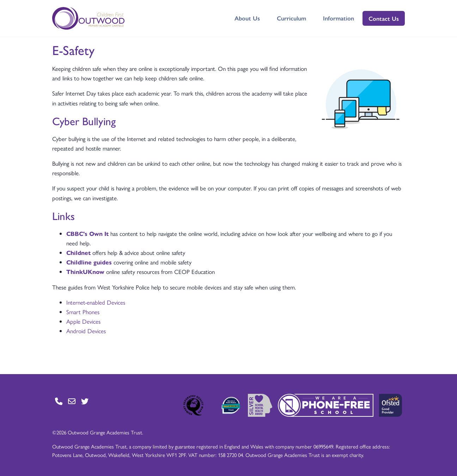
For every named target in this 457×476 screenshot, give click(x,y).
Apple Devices (83, 321)
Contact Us (384, 18)
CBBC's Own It (87, 233)
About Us (247, 18)
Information (339, 18)
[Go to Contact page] (59, 401)
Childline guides (89, 262)
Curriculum (291, 18)
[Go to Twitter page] (85, 401)
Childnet (78, 252)
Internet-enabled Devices (96, 302)
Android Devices (86, 331)
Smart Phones (83, 312)
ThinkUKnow (85, 271)
